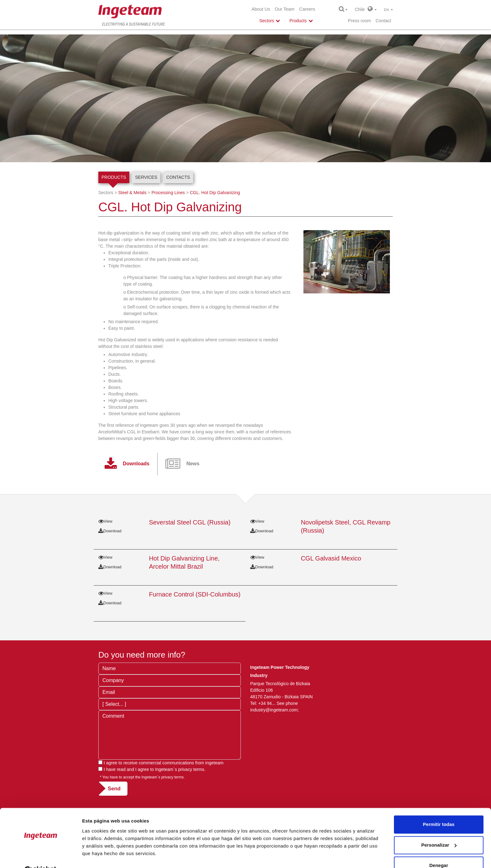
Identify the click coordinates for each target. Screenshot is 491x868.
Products (114, 177)
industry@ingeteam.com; (274, 710)
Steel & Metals (132, 193)
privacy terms (191, 769)
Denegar (439, 851)
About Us (261, 9)
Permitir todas (439, 810)
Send (114, 789)
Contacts (178, 177)
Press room (359, 21)
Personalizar (439, 830)
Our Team (284, 9)
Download (110, 531)
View (105, 521)
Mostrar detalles (100, 856)
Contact (383, 21)
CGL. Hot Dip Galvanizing (215, 193)
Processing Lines (168, 193)
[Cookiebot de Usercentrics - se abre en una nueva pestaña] (41, 856)
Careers (307, 9)
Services (146, 177)
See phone (287, 703)
